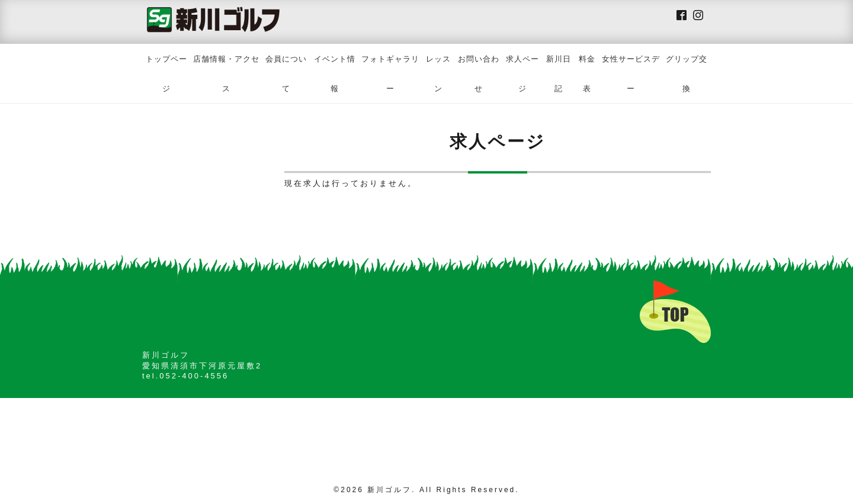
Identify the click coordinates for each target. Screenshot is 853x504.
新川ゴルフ (389, 490)
